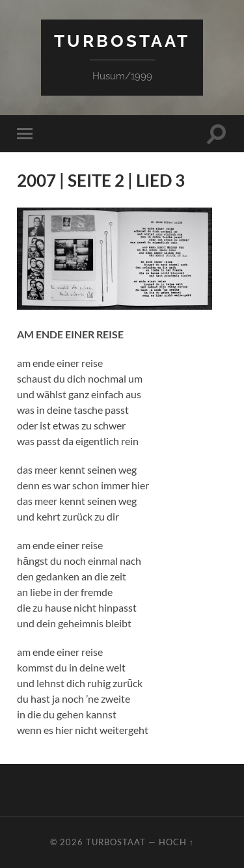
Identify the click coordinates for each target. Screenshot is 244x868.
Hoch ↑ (176, 842)
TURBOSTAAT (122, 41)
